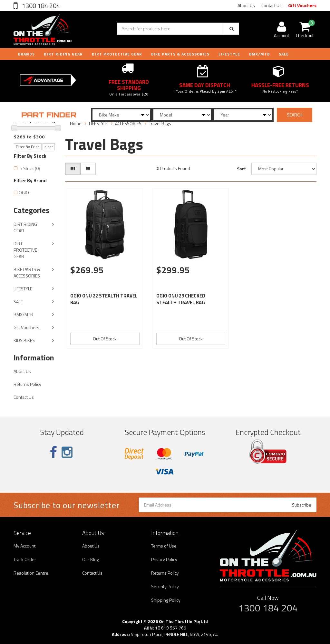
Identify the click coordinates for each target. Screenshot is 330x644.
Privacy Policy (164, 559)
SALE (18, 302)
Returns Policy (27, 384)
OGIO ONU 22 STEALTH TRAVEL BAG (104, 299)
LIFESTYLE (229, 54)
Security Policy (165, 586)
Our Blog (91, 559)
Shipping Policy (166, 600)
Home (76, 123)
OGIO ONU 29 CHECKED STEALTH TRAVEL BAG (181, 299)
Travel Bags (160, 123)
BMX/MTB (259, 54)
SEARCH (295, 115)
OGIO (24, 192)
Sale (284, 54)
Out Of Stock (105, 339)
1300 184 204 (40, 6)
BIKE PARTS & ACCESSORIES (180, 54)
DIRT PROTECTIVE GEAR (117, 54)
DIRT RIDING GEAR (63, 54)
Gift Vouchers (302, 5)
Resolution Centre (31, 573)
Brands (26, 54)
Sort (241, 169)
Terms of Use (164, 546)
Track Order (25, 559)
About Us (246, 5)
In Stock (29, 168)
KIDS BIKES (24, 340)
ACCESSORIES (128, 123)
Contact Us (272, 5)
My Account (24, 546)
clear (49, 147)
